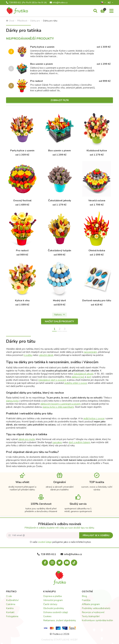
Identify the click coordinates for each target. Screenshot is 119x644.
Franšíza (86, 600)
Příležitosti (22, 21)
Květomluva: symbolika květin (97, 620)
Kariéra (10, 608)
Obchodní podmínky (54, 608)
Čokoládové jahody (60, 201)
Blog (84, 596)
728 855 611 (26, 3)
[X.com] (59, 563)
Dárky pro (35, 21)
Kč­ (110, 3)
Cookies (47, 616)
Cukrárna (11, 604)
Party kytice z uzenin (42, 47)
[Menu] (111, 11)
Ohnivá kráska (97, 251)
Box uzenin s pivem (42, 64)
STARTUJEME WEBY (66, 640)
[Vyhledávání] (95, 11)
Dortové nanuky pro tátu (97, 301)
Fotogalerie (12, 616)
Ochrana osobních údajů (56, 612)
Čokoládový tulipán (59, 251)
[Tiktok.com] (74, 563)
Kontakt (10, 612)
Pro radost (37, 81)
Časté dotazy (50, 604)
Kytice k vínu (22, 301)
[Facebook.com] (45, 563)
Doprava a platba (52, 596)
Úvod (10, 21)
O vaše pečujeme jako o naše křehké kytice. (61, 542)
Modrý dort (59, 301)
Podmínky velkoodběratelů (96, 608)
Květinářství (12, 600)
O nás (9, 596)
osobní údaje (45, 542)
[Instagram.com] (52, 563)
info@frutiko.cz (59, 3)
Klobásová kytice (97, 151)
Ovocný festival (22, 201)
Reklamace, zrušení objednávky (60, 620)
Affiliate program (91, 604)
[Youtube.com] (67, 563)
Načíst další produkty (59, 321)
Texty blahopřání (91, 616)
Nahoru (59, 315)
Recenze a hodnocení (93, 612)
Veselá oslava (97, 201)
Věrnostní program (53, 600)
